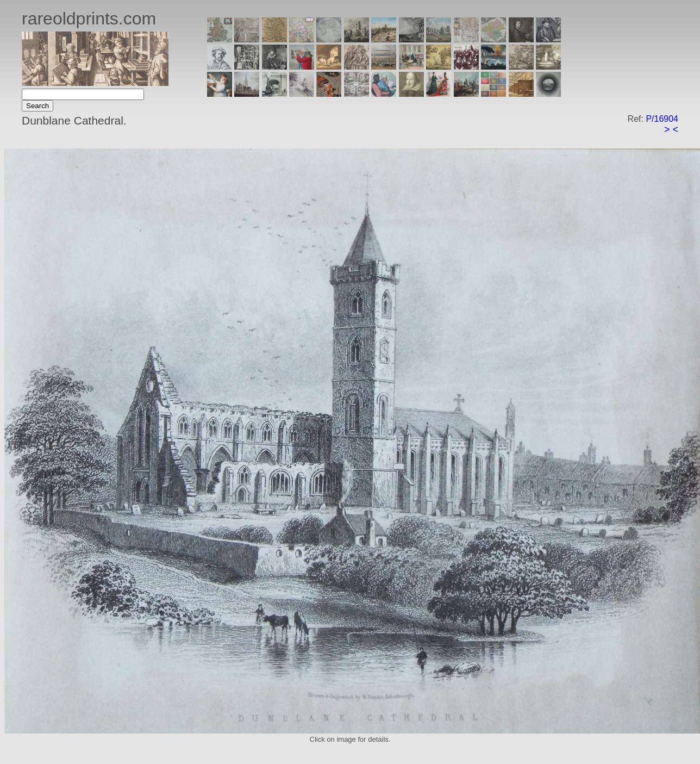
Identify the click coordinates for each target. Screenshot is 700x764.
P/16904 (662, 119)
